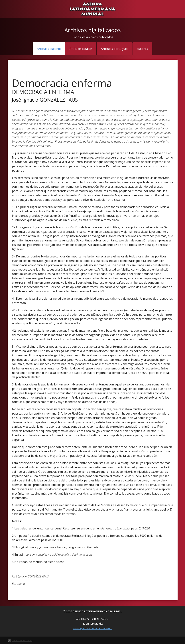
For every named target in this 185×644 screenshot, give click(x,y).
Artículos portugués (115, 49)
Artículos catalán (81, 49)
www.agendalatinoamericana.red (93, 628)
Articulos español (49, 49)
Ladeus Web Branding (23, 640)
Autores (143, 49)
